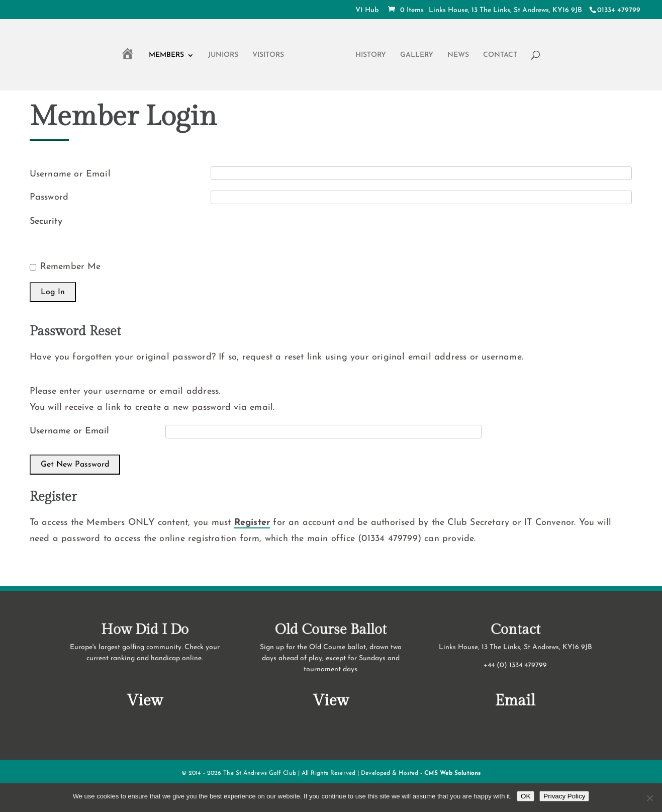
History (371, 55)
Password (49, 197)
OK (526, 796)
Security (46, 221)
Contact (500, 55)
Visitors (268, 55)
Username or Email (70, 174)
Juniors (223, 55)
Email (515, 701)
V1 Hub (367, 11)
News (458, 55)
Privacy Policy (564, 796)
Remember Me (71, 267)
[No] (649, 798)
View (145, 701)
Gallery (417, 55)
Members (166, 55)
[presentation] (287, 232)
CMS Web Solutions (452, 773)
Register (252, 523)
